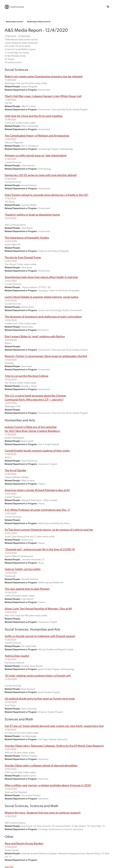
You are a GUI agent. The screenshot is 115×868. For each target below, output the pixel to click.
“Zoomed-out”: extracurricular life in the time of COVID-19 (40, 549)
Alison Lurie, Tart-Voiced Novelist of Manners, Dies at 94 (38, 608)
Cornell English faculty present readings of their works (37, 450)
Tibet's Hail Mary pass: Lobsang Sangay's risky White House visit (43, 96)
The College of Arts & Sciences (24, 14)
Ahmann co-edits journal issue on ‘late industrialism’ (36, 155)
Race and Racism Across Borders (24, 843)
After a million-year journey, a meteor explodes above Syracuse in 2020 (48, 785)
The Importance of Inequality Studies (27, 237)
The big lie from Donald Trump (23, 257)
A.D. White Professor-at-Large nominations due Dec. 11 (37, 510)
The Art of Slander (16, 470)
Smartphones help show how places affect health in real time (41, 277)
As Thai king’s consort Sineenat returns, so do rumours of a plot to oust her (49, 529)
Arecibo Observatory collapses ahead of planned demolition (41, 765)
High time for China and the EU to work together (34, 116)
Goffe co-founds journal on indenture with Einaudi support (40, 636)
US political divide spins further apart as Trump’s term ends (40, 698)
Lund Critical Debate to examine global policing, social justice (42, 297)
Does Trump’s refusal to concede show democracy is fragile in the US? (46, 195)
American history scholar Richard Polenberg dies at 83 (37, 490)
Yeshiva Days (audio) (17, 656)
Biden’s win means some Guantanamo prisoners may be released (44, 76)
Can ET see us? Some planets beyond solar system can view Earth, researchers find (54, 726)
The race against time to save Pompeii (27, 589)
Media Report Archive (15, 21)
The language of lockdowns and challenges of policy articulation (43, 316)
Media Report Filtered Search (39, 21)
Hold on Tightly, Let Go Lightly (23, 569)
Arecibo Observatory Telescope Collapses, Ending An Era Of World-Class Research (54, 746)
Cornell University (14, 7)
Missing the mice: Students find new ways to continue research (43, 812)
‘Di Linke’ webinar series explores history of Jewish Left (38, 675)
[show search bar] (108, 7)
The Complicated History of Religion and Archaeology (37, 135)
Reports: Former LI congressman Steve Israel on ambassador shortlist (46, 356)
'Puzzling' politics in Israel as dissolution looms (32, 214)
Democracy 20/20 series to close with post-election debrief (41, 175)
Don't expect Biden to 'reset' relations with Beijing (35, 336)
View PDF (9, 866)
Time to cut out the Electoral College (27, 376)
